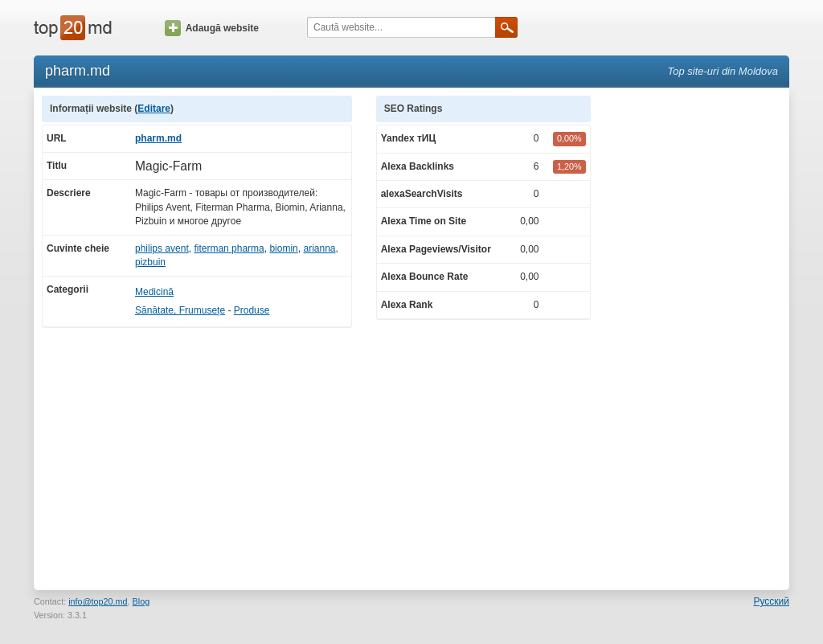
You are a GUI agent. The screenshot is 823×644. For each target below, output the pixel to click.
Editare (154, 109)
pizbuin (150, 262)
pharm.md (158, 138)
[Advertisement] (698, 337)
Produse (252, 310)
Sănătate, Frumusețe (180, 310)
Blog (141, 601)
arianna (319, 248)
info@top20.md (98, 601)
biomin (283, 248)
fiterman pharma (229, 248)
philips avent (162, 248)
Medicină (154, 292)
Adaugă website (212, 28)
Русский (771, 601)
